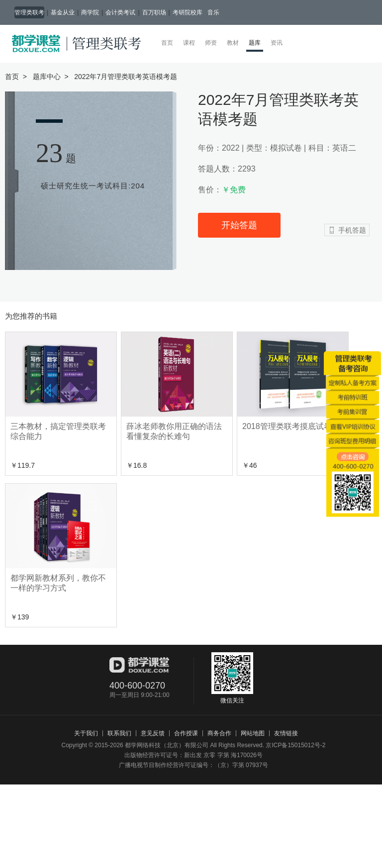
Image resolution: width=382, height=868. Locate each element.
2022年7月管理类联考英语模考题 (126, 77)
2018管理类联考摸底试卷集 (291, 426)
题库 (256, 43)
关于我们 (86, 733)
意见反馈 (153, 733)
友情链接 (286, 733)
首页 (167, 43)
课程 (189, 43)
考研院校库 (188, 12)
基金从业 (63, 12)
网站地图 (253, 733)
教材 (233, 43)
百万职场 (154, 12)
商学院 (90, 12)
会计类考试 (120, 12)
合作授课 (186, 733)
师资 (211, 43)
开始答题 (239, 225)
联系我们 (119, 733)
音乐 (213, 12)
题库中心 (47, 77)
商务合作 (219, 733)
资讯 (277, 43)
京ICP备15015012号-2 (295, 745)
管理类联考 (29, 12)
